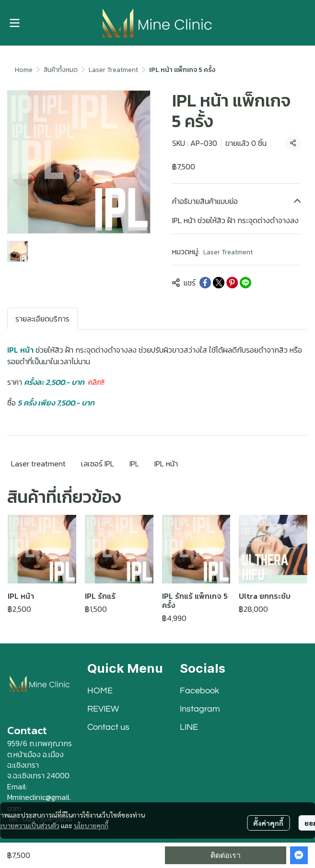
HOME (100, 691)
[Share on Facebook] (205, 283)
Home (24, 70)
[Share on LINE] (245, 283)
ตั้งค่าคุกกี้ (268, 823)
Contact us (108, 727)
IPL (134, 464)
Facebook (199, 691)
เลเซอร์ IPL (98, 464)
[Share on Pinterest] (232, 283)
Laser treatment (38, 464)
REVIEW (103, 709)
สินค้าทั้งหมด (61, 70)
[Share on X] (219, 283)
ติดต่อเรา (226, 855)
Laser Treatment (113, 70)
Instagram (200, 709)
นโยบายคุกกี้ (91, 825)
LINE (189, 727)
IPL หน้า (166, 464)
